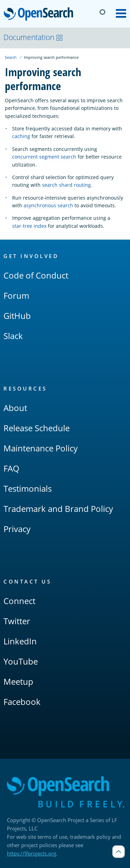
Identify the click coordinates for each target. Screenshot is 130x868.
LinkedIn (20, 641)
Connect (19, 601)
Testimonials (28, 488)
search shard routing (66, 185)
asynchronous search (48, 205)
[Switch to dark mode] (102, 12)
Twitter (17, 621)
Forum (16, 295)
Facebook (22, 702)
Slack (13, 336)
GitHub (17, 316)
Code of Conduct (36, 275)
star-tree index (29, 226)
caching (21, 136)
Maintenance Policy (41, 448)
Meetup (18, 681)
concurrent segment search (44, 157)
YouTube (21, 661)
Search (11, 57)
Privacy (17, 529)
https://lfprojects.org (32, 853)
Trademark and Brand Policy (58, 509)
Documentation (33, 37)
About (15, 408)
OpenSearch (40, 15)
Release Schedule (37, 428)
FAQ (11, 468)
